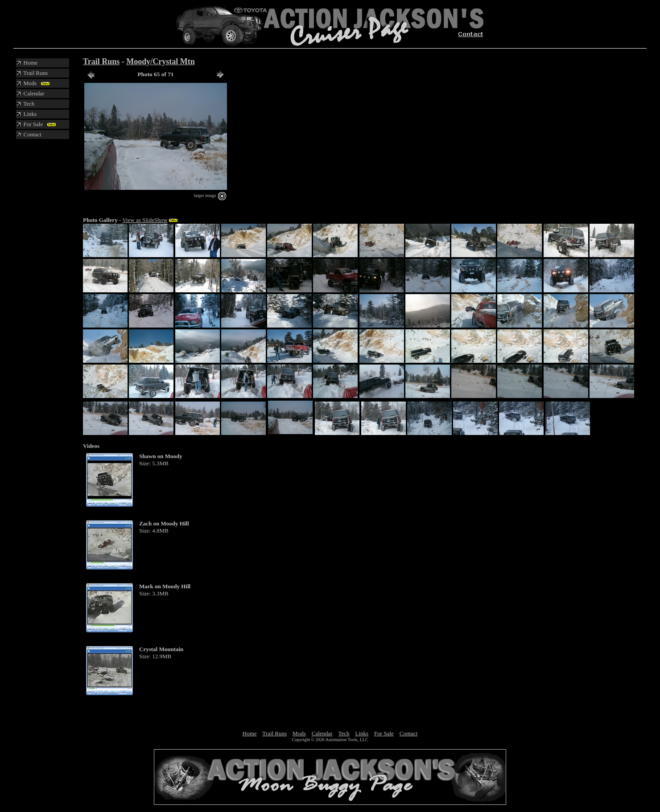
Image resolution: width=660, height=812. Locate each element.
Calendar (322, 733)
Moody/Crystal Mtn (160, 62)
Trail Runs (101, 62)
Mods (299, 733)
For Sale (384, 733)
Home (250, 733)
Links (362, 733)
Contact (408, 733)
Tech (344, 733)
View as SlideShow (145, 220)
